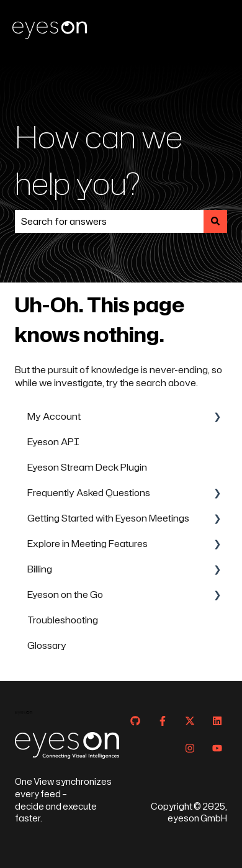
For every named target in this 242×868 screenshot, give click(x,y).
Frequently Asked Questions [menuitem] (89, 493)
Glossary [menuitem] (47, 645)
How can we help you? (99, 160)
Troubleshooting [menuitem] (63, 620)
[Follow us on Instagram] (190, 748)
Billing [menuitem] (40, 569)
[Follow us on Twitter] (190, 721)
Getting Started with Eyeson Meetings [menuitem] (108, 518)
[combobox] (109, 221)
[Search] (215, 221)
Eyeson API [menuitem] (53, 442)
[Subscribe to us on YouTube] (217, 748)
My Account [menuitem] (54, 416)
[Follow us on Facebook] (163, 721)
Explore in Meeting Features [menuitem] (87, 544)
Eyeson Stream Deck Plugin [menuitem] (87, 467)
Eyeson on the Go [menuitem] (65, 594)
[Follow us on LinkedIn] (217, 721)
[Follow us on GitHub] (135, 721)
